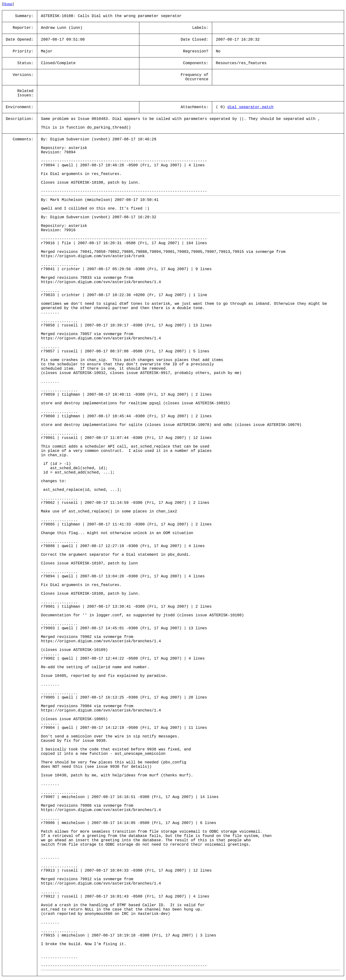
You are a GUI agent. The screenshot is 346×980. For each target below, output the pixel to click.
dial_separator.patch (250, 107)
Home (8, 4)
